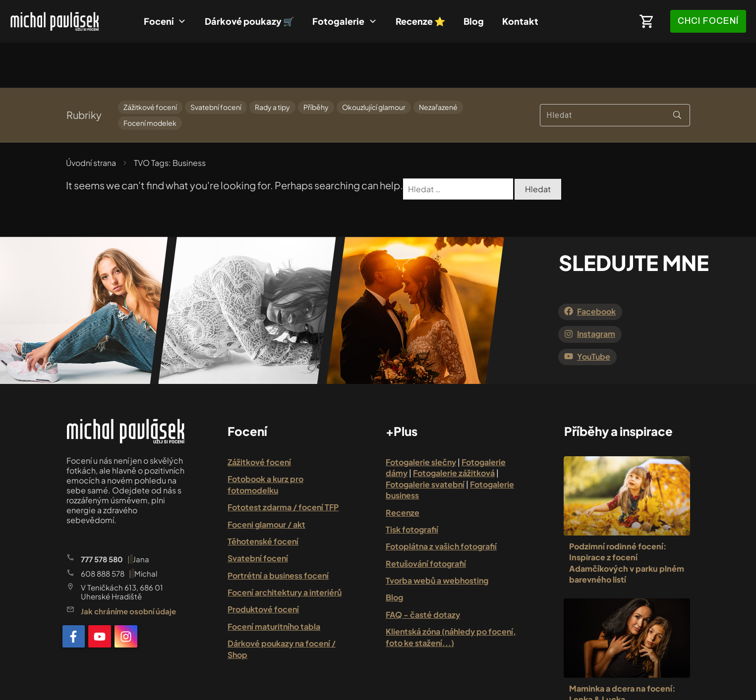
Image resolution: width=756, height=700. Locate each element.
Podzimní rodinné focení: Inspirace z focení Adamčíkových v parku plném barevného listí (627, 518)
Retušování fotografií (426, 518)
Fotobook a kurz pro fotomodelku (265, 439)
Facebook (596, 266)
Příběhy (316, 62)
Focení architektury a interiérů (285, 547)
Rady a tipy (272, 62)
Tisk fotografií (412, 484)
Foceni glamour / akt (266, 479)
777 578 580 (102, 514)
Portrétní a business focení (278, 530)
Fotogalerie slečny (421, 417)
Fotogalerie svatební (425, 439)
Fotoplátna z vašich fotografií (441, 501)
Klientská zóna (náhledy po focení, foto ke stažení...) (451, 592)
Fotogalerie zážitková (454, 428)
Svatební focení (216, 62)
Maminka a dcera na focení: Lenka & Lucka (622, 648)
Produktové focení (263, 564)
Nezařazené (438, 62)
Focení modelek (150, 78)
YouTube (594, 311)
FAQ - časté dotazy (423, 569)
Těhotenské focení (263, 496)
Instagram (596, 289)
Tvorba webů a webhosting (437, 535)
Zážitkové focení (150, 62)
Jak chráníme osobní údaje (128, 566)
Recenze (403, 467)
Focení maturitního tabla (274, 581)
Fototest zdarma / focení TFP (283, 462)
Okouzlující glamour (374, 62)
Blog (394, 552)
